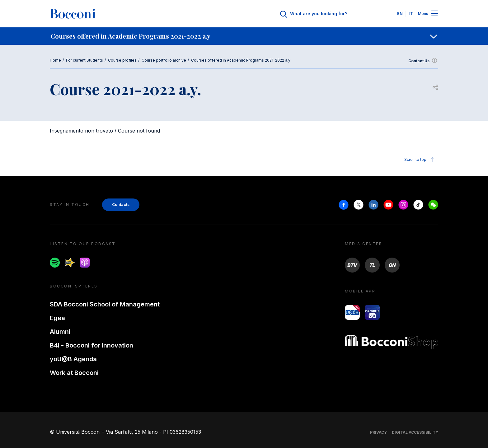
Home (55, 60)
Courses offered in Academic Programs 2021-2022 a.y (241, 60)
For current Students (84, 60)
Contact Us (423, 61)
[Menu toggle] (434, 14)
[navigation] (244, 36)
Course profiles (122, 60)
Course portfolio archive (164, 60)
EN (400, 14)
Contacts (121, 205)
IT (411, 14)
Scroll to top (420, 160)
